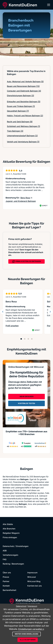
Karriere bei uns (35, 586)
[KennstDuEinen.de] (20, 5)
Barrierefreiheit (9, 590)
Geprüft (45, 206)
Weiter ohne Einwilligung (26, 634)
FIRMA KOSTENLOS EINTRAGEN (26, 261)
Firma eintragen (10, 537)
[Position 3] (28, 339)
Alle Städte (8, 524)
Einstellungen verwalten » (31, 629)
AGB (5, 551)
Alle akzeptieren (28, 640)
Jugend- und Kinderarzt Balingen (21, 201)
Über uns (7, 573)
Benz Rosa (25, 198)
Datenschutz (8, 546)
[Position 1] (21, 339)
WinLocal (32, 577)
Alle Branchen (9, 529)
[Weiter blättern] (50, 312)
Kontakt (6, 586)
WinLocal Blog (34, 581)
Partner (6, 581)
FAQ (5, 559)
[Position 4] (32, 339)
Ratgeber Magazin (11, 533)
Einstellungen (22, 546)
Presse (6, 577)
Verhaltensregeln (10, 555)
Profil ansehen (12, 326)
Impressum (32, 573)
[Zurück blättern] (3, 312)
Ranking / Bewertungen (13, 564)
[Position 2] (25, 339)
